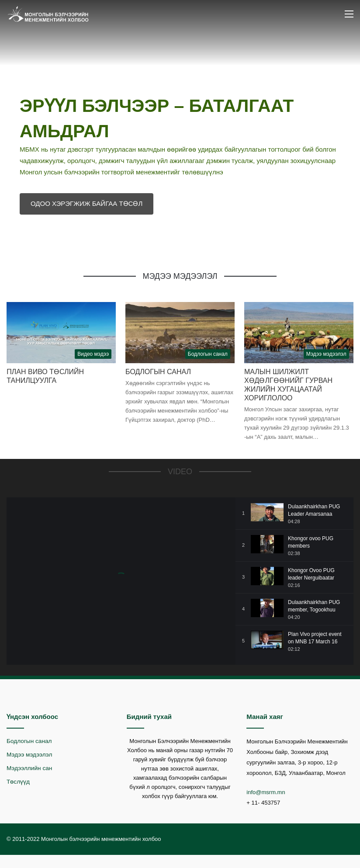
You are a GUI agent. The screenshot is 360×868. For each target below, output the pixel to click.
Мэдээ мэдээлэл (29, 755)
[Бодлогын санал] (180, 333)
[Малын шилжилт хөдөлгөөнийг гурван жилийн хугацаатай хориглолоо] (299, 333)
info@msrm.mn (266, 792)
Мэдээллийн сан (29, 768)
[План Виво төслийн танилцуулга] (61, 333)
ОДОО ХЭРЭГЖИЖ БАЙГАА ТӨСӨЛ (87, 203)
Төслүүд (18, 782)
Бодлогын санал (158, 372)
